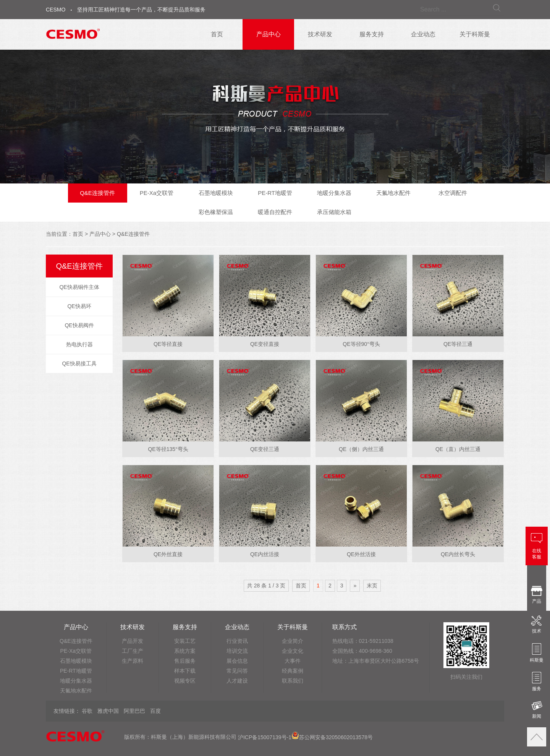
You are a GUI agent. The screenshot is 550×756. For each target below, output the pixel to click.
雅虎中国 (108, 711)
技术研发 (320, 34)
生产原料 (133, 661)
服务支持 (372, 34)
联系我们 (293, 681)
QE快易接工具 (79, 363)
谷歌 (87, 711)
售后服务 (185, 661)
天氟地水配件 (393, 193)
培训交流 (237, 651)
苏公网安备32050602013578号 (332, 737)
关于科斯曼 (475, 34)
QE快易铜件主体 (79, 287)
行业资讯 (237, 641)
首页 (217, 34)
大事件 (293, 661)
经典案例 (293, 671)
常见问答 (237, 671)
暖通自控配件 (275, 212)
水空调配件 (453, 193)
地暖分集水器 (334, 193)
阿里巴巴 (134, 711)
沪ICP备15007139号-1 (265, 737)
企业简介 (293, 641)
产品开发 (133, 641)
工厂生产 (133, 651)
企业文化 (293, 651)
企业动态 (423, 34)
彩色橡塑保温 (216, 212)
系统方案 (185, 651)
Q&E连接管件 (97, 193)
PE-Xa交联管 (157, 193)
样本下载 (185, 671)
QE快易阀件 (79, 325)
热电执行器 (79, 344)
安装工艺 (185, 641)
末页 (372, 586)
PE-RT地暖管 (275, 193)
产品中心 (269, 34)
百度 (155, 711)
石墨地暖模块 (216, 193)
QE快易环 (79, 306)
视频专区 (185, 681)
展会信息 (237, 661)
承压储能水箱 (334, 212)
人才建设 (237, 681)
